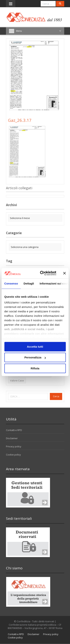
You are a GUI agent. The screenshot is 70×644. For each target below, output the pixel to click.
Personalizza (35, 357)
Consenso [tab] (11, 283)
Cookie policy (13, 455)
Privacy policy (14, 446)
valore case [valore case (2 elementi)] (17, 380)
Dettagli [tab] (29, 283)
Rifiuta (35, 368)
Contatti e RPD (14, 430)
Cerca (56, 396)
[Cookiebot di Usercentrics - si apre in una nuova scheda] (42, 273)
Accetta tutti (35, 347)
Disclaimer (12, 438)
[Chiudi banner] (64, 273)
